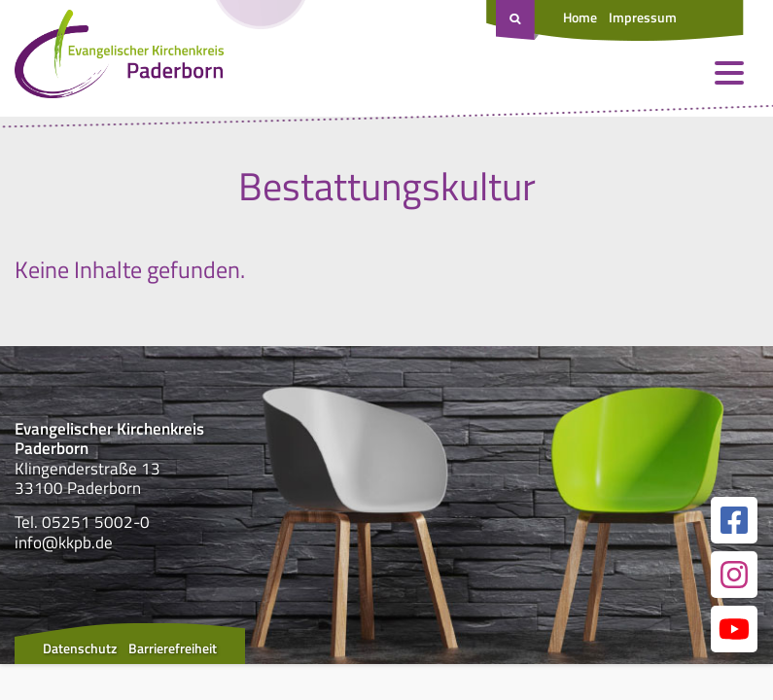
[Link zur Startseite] (119, 58)
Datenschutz (80, 648)
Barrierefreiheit (173, 648)
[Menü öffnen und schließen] (729, 73)
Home (580, 17)
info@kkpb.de (64, 542)
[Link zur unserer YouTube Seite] (734, 629)
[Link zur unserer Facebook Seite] (734, 520)
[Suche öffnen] (517, 20)
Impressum (643, 17)
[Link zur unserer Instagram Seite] (734, 575)
